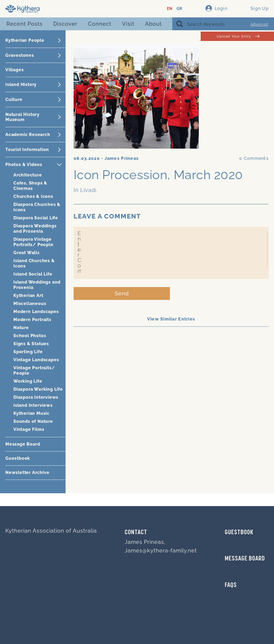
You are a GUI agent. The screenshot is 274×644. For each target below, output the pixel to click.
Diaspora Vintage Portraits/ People (33, 242)
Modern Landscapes (36, 312)
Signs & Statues (31, 344)
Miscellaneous (30, 304)
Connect (100, 24)
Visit (128, 24)
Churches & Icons (33, 196)
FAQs (231, 585)
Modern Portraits (32, 320)
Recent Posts (24, 24)
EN (170, 9)
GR (179, 9)
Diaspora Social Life (36, 218)
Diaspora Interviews (36, 397)
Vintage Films (29, 429)
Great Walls (26, 253)
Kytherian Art (28, 295)
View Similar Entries (171, 319)
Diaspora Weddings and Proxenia (35, 229)
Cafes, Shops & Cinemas (30, 186)
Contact (136, 533)
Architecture (28, 175)
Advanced (259, 24)
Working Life (28, 381)
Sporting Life (28, 352)
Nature (21, 328)
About (153, 24)
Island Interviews (33, 405)
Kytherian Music (31, 413)
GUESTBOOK (239, 533)
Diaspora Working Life (38, 389)
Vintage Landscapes (36, 360)
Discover (65, 24)
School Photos (30, 336)
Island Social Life (33, 274)
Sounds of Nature (33, 421)
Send (122, 293)
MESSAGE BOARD (245, 559)
